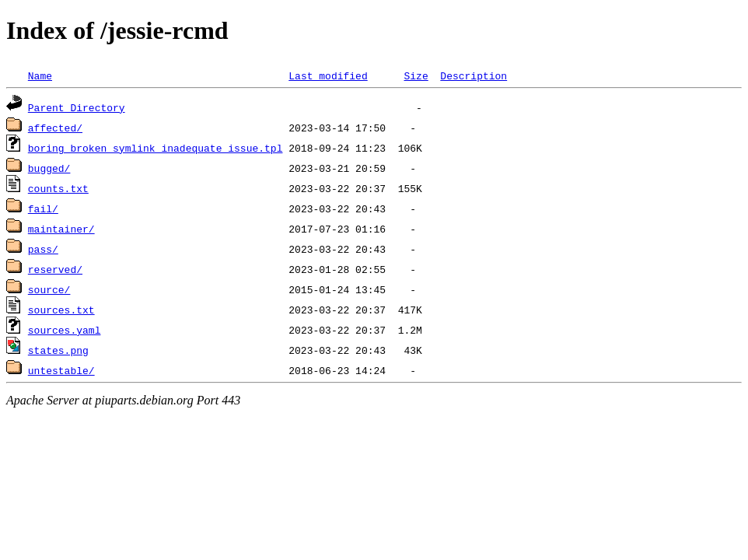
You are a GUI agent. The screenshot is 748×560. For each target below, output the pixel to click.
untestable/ (61, 370)
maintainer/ (61, 229)
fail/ (43, 208)
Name (40, 75)
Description (474, 75)
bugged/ (49, 168)
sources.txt (61, 310)
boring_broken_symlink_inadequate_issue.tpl (156, 148)
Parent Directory (77, 107)
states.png (58, 350)
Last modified (328, 75)
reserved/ (55, 269)
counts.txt (58, 188)
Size (416, 75)
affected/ (55, 128)
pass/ (43, 249)
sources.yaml (65, 330)
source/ (49, 289)
